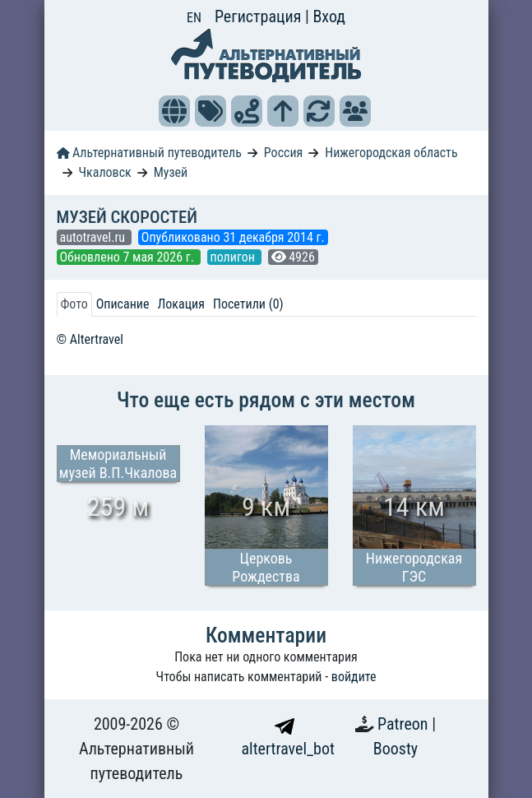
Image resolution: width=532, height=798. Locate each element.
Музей (171, 172)
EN (194, 18)
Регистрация (260, 16)
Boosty (396, 749)
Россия (283, 153)
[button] (174, 111)
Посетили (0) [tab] (248, 304)
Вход (329, 16)
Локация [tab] (181, 304)
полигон (234, 257)
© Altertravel (90, 339)
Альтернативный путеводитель (149, 153)
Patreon (405, 724)
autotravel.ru (94, 237)
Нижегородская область (391, 153)
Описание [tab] (123, 304)
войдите (354, 677)
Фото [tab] (74, 304)
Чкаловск (104, 172)
